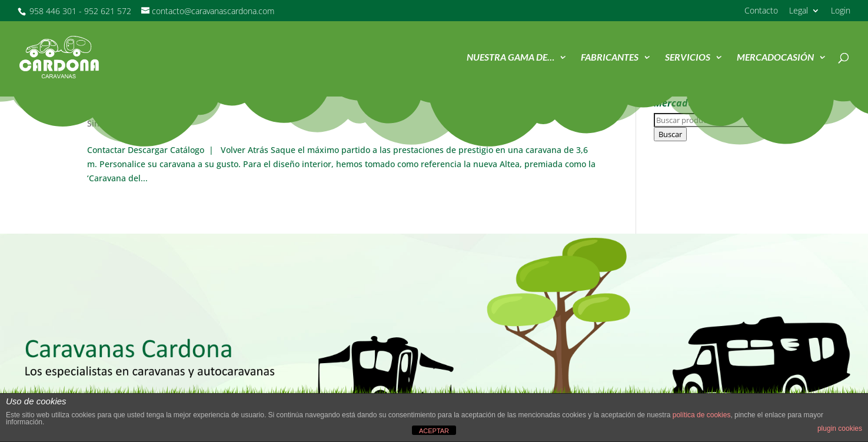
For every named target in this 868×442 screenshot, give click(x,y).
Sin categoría (113, 123)
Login (841, 11)
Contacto (761, 11)
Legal (799, 11)
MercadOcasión (775, 58)
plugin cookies (840, 428)
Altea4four (122, 105)
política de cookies (702, 415)
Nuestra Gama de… (511, 58)
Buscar (670, 134)
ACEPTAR (434, 431)
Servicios (688, 58)
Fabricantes (610, 58)
